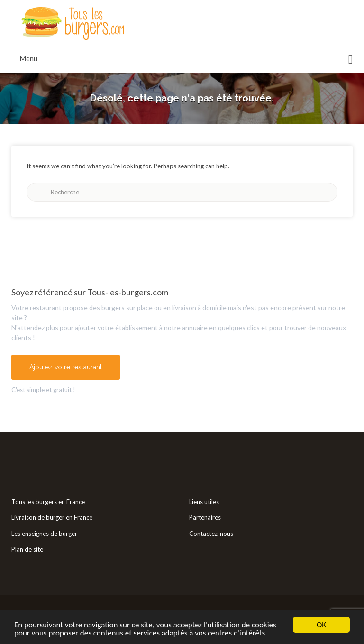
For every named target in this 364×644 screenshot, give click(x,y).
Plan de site (27, 549)
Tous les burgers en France (48, 502)
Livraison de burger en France (52, 517)
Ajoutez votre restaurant (66, 367)
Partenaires (205, 517)
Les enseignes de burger (44, 534)
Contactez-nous (211, 534)
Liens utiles (204, 502)
